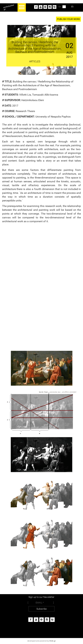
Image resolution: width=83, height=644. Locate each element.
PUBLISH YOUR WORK (69, 19)
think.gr (53, 641)
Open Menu (22, 7)
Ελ (70, 7)
